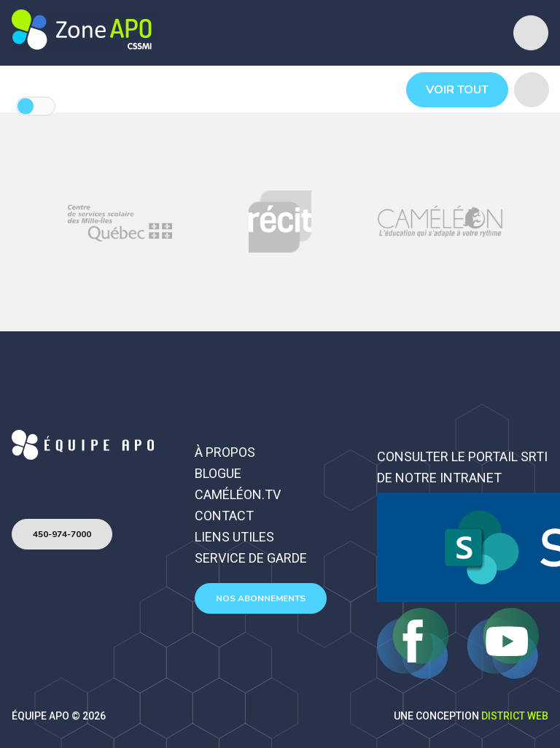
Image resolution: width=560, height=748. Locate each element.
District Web (515, 716)
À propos (225, 452)
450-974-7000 (62, 534)
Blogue (218, 473)
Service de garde (251, 558)
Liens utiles (234, 537)
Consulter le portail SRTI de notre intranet (462, 467)
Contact (224, 516)
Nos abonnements (261, 598)
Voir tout (457, 90)
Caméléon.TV (238, 494)
